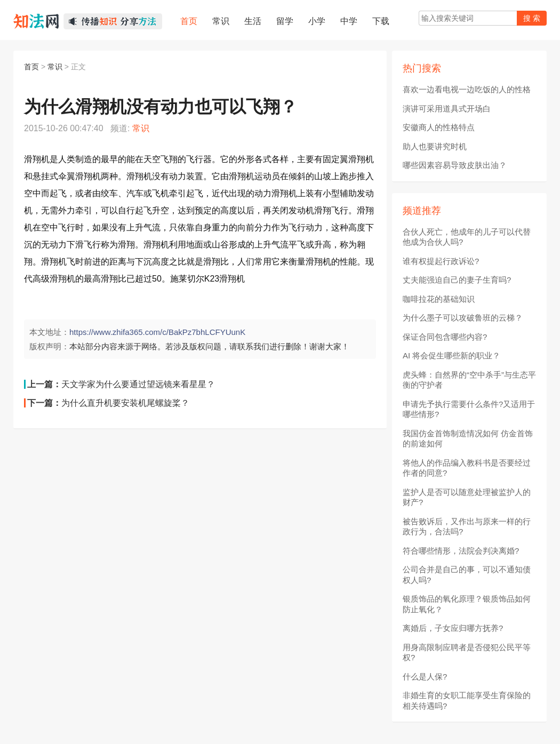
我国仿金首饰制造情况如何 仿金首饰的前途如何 (468, 439)
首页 (31, 67)
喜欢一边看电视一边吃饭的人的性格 (467, 89)
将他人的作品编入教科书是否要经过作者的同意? (467, 468)
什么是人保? (425, 677)
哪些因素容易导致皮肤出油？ (455, 165)
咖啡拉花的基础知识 (439, 299)
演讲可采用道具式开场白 (447, 109)
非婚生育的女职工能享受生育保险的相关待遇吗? (467, 701)
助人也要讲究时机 (435, 146)
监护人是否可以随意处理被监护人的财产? (467, 497)
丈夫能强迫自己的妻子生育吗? (457, 280)
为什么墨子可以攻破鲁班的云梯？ (463, 318)
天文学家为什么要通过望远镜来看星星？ (138, 384)
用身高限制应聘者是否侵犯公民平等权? (467, 653)
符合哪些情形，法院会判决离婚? (461, 551)
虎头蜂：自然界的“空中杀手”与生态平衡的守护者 (469, 380)
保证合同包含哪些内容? (445, 337)
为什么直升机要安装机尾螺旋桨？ (125, 403)
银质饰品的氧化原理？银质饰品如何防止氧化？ (467, 604)
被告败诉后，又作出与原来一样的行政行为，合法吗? (467, 527)
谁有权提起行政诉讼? (441, 261)
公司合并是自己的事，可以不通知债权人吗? (467, 575)
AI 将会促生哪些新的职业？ (451, 355)
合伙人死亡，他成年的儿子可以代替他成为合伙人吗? (467, 237)
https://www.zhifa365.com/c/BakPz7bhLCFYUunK (157, 332)
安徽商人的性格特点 (439, 127)
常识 (55, 67)
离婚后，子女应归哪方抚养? (453, 628)
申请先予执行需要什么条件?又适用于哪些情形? (469, 409)
